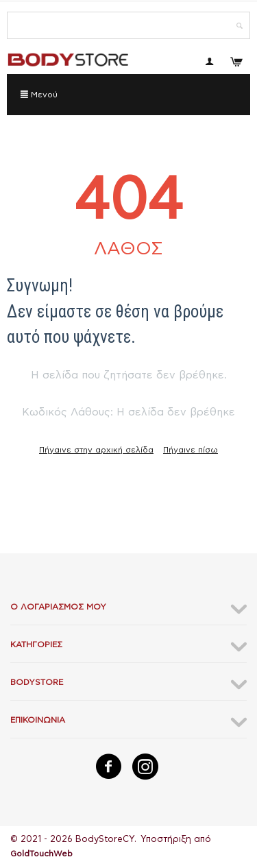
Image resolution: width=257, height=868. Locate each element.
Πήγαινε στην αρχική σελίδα (96, 450)
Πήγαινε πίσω (191, 450)
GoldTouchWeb (41, 854)
